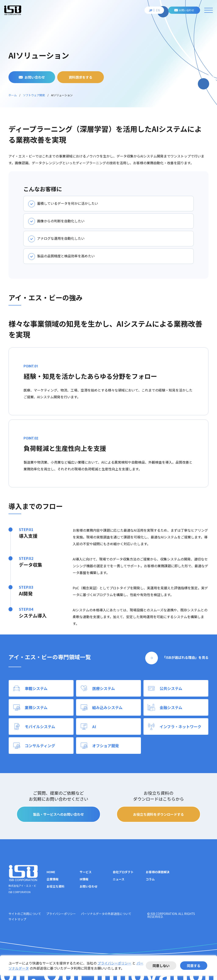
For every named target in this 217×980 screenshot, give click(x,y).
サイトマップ (17, 919)
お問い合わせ (186, 10)
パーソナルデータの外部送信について (106, 914)
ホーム (13, 95)
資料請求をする (81, 77)
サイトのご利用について (25, 914)
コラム (150, 879)
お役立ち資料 (56, 886)
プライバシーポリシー (114, 963)
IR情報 (84, 879)
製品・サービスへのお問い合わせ (58, 814)
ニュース (119, 879)
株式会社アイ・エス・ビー (13, 10)
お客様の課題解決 (158, 872)
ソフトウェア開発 (34, 95)
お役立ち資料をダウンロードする (159, 814)
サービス (86, 872)
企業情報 (53, 879)
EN (158, 10)
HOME (51, 872)
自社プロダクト (123, 872)
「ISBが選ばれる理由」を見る (185, 657)
